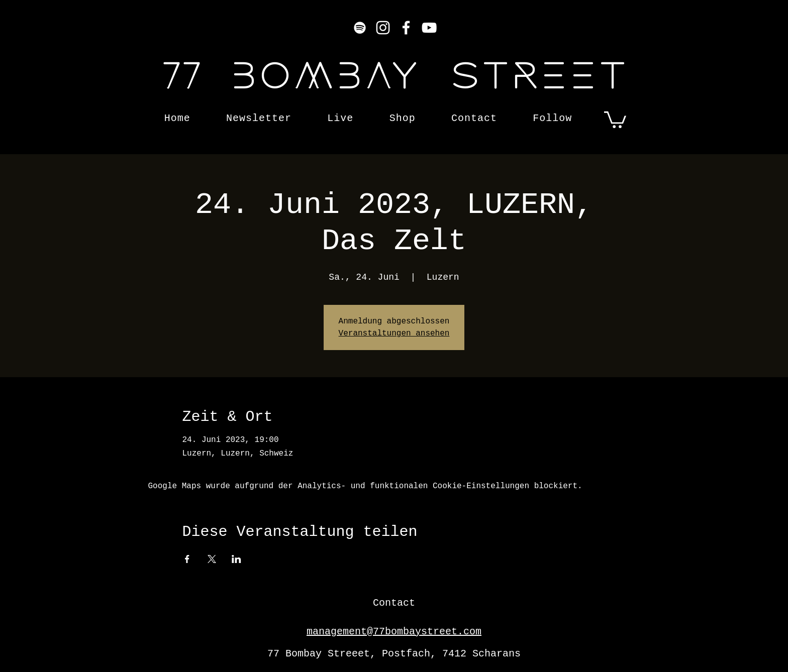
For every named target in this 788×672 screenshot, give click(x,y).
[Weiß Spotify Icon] (360, 28)
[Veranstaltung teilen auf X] (212, 559)
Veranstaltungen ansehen (394, 333)
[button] (615, 119)
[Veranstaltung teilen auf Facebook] (187, 559)
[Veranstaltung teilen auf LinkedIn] (236, 559)
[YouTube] (429, 28)
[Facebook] (406, 28)
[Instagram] (383, 28)
